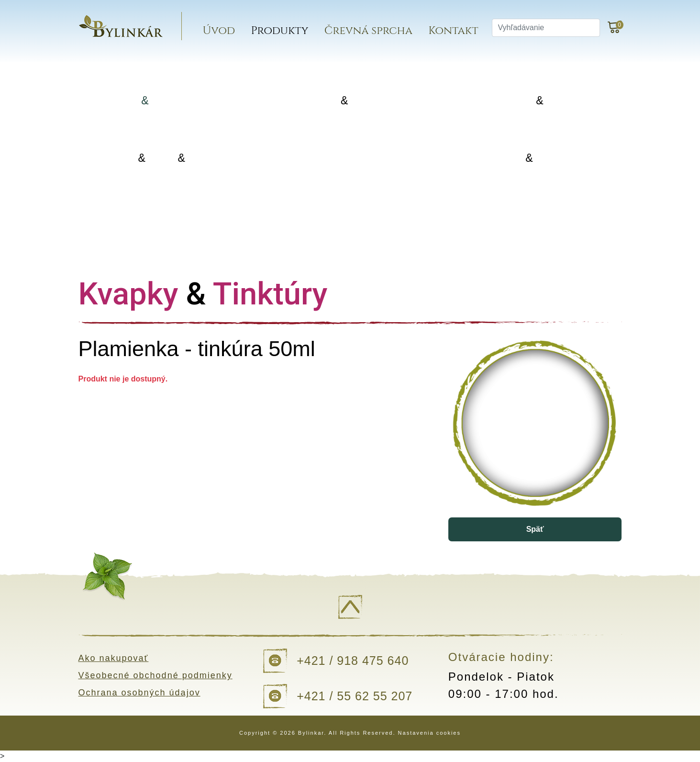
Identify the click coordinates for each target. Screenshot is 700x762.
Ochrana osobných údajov (139, 693)
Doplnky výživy (347, 158)
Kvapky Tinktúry (531, 158)
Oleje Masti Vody (161, 158)
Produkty (279, 31)
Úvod (219, 31)
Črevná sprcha (368, 31)
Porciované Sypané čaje (346, 101)
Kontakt (453, 31)
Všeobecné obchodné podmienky (156, 675)
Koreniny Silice (531, 101)
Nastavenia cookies (429, 733)
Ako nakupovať (114, 658)
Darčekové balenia (161, 215)
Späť (535, 529)
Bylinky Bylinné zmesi (162, 101)
